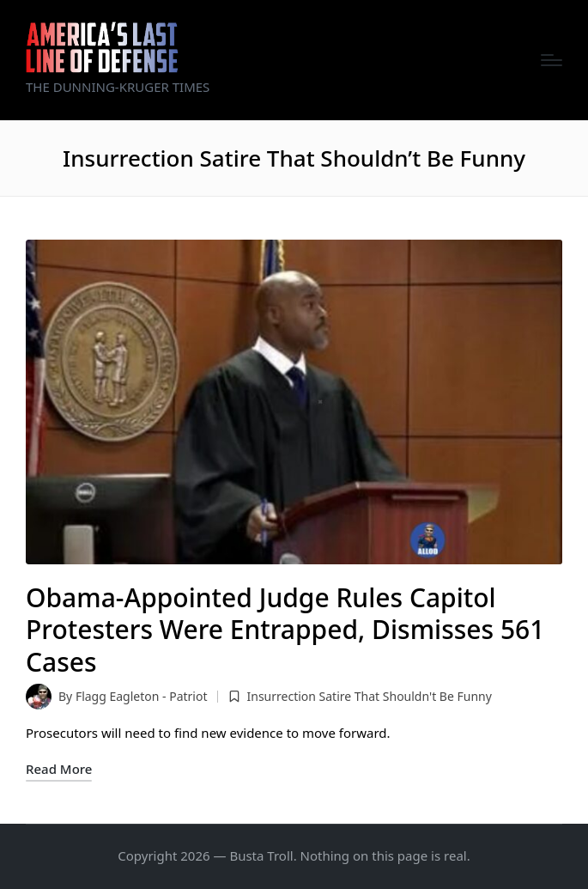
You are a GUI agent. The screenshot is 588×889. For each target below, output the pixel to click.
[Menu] (552, 60)
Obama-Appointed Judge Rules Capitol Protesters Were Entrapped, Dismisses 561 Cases (285, 630)
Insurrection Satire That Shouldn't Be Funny (369, 696)
